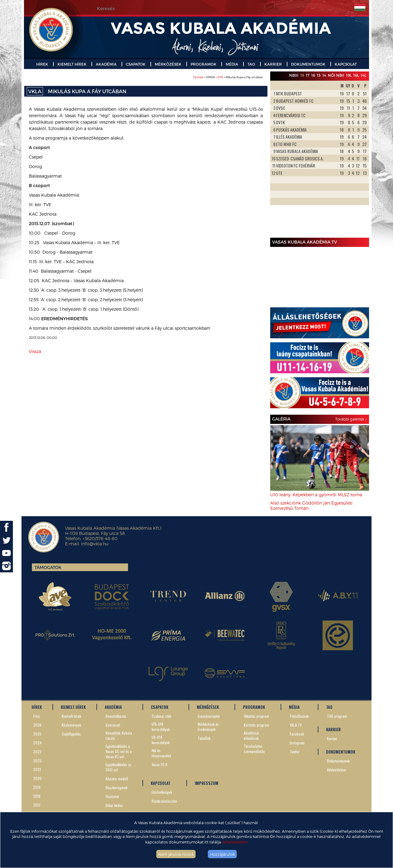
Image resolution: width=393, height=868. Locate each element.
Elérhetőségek (162, 792)
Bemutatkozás (116, 716)
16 (313, 75)
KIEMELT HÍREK (72, 64)
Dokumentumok (338, 761)
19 (302, 75)
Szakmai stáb (161, 716)
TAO (251, 64)
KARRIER (273, 64)
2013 (220, 77)
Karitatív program (257, 725)
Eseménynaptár (209, 716)
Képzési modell (117, 779)
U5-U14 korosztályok (161, 740)
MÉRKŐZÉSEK (168, 64)
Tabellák (204, 738)
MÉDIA (232, 64)
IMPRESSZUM (206, 783)
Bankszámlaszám (164, 801)
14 (324, 75)
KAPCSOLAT (346, 64)
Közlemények (71, 725)
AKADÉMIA (106, 64)
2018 (37, 796)
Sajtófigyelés (71, 734)
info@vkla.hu (95, 544)
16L (356, 75)
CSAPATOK (136, 64)
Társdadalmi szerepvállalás (254, 749)
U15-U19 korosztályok (161, 727)
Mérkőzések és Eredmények (208, 727)
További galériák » (351, 419)
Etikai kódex (114, 805)
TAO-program (337, 716)
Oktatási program (256, 716)
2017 (37, 805)
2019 (37, 787)
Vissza (35, 351)
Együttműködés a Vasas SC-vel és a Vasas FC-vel (119, 751)
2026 (37, 725)
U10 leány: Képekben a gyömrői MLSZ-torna (316, 495)
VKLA (35, 91)
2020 (37, 778)
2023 (37, 752)
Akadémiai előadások (251, 735)
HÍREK (42, 64)
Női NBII (336, 75)
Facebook (297, 734)
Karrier (332, 738)
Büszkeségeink (117, 787)
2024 (37, 743)
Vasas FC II (160, 764)
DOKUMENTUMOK (308, 64)
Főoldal (198, 77)
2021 (37, 769)
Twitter (295, 752)
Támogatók (48, 567)
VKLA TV (296, 725)
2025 (37, 734)
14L (364, 75)
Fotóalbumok (299, 716)
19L (349, 75)
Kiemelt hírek (71, 716)
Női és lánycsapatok (161, 753)
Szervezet (113, 725)
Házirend (112, 796)
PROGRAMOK (204, 64)
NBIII (294, 75)
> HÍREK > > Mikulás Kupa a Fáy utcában (228, 77)
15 (319, 75)
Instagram (297, 743)
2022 (37, 760)
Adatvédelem (235, 842)
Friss (37, 716)
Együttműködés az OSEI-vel (119, 767)
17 (308, 75)
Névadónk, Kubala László (119, 735)
